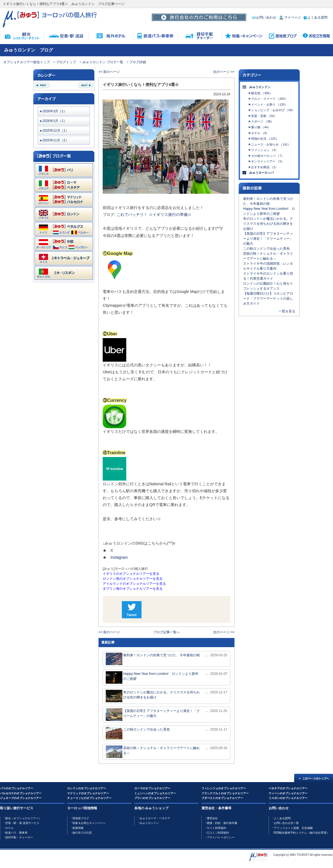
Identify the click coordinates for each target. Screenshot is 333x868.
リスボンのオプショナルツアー (288, 798)
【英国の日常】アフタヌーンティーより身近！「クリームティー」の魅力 (153, 715)
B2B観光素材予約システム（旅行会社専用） (302, 833)
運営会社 (212, 818)
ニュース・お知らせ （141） (271, 144)
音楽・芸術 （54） (264, 116)
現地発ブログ (81, 818)
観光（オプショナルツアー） (23, 818)
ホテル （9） (260, 133)
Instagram (120, 557)
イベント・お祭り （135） (269, 104)
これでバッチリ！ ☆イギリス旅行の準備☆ (154, 215)
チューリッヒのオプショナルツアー (89, 798)
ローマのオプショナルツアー (152, 788)
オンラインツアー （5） (268, 161)
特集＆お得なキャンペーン (89, 823)
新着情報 (78, 828)
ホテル (9, 828)
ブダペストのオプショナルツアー (222, 798)
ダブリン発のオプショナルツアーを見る (133, 589)
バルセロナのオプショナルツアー (21, 793)
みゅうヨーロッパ (261, 173)
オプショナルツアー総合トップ (27, 62)
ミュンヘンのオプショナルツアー (155, 793)
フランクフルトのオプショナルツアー (225, 793)
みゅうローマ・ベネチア (155, 818)
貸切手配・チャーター (19, 837)
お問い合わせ (264, 17)
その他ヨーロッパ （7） (268, 156)
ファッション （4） (265, 150)
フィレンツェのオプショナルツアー (224, 788)
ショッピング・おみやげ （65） (273, 110)
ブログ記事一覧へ (167, 632)
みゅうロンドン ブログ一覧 (103, 62)
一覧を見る (287, 311)
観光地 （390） (262, 93)
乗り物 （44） (261, 127)
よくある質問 (316, 17)
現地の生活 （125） (265, 139)
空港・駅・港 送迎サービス (22, 823)
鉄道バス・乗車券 (16, 833)
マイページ (290, 17)
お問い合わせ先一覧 (286, 823)
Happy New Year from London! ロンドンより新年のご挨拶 (152, 677)
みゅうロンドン (260, 87)
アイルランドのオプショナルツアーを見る (134, 584)
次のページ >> (224, 72)
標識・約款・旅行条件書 (222, 823)
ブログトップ (66, 62)
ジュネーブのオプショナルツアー (21, 798)
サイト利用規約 (216, 828)
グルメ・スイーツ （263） (269, 99)
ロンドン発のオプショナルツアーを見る (133, 579)
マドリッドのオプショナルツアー (88, 793)
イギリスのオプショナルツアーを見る (131, 574)
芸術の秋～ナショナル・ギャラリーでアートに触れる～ (153, 752)
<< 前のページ (109, 72)
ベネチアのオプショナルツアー (288, 788)
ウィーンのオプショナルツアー (288, 793)
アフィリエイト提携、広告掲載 (293, 828)
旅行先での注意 (82, 833)
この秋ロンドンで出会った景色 (138, 733)
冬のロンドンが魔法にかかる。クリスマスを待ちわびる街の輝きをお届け (153, 696)
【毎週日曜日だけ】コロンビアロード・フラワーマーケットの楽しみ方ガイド (268, 298)
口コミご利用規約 (218, 833)
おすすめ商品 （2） (265, 167)
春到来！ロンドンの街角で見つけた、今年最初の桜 (153, 659)
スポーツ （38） (262, 121)
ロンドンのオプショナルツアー (87, 788)
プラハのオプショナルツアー (152, 798)
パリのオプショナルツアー (17, 788)
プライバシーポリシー (221, 837)
